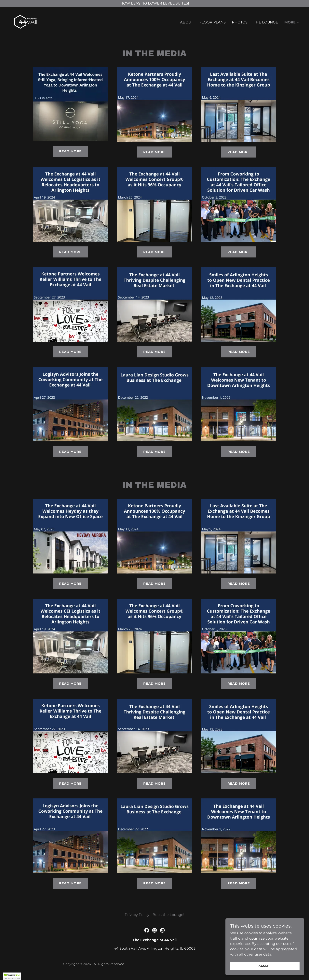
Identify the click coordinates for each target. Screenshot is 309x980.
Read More (70, 151)
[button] (292, 23)
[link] (27, 21)
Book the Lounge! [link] (168, 915)
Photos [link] (240, 22)
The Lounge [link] (266, 22)
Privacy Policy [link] (137, 915)
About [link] (187, 22)
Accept (265, 966)
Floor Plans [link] (213, 22)
